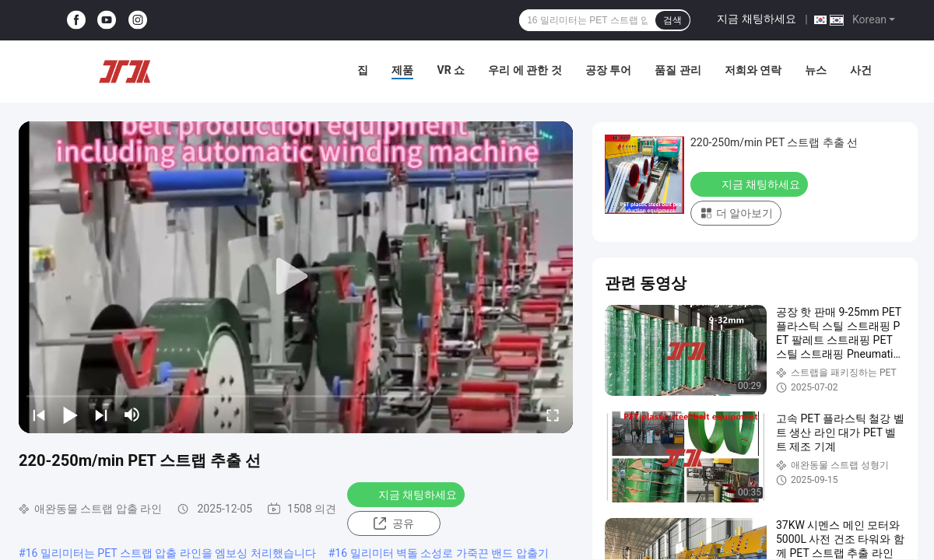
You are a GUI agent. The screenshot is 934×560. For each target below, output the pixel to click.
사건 (861, 70)
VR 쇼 (451, 70)
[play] (296, 277)
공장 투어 (608, 70)
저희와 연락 (753, 70)
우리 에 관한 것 (525, 70)
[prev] (39, 415)
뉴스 (816, 70)
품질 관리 (678, 70)
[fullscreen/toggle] (553, 415)
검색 (672, 20)
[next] (101, 415)
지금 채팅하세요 (756, 19)
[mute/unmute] (132, 415)
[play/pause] (70, 415)
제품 (402, 70)
